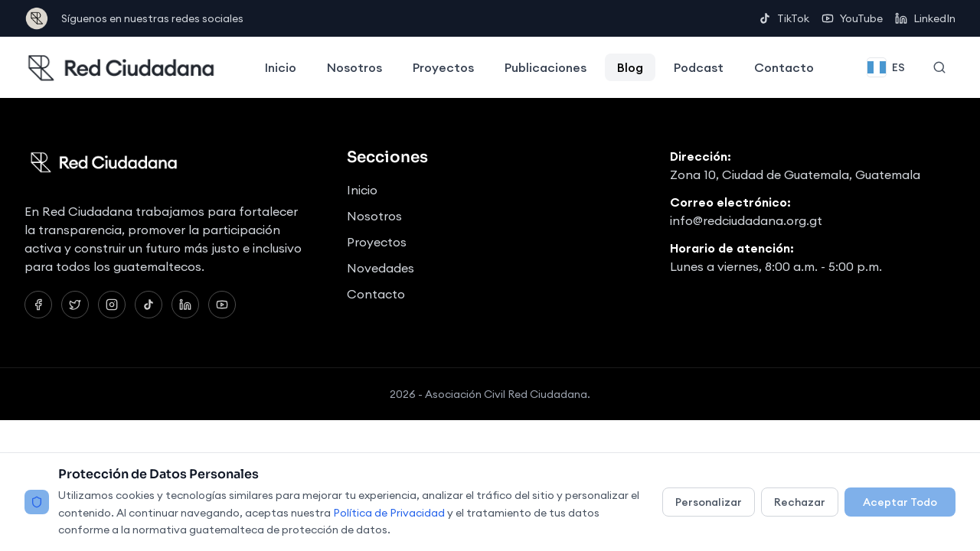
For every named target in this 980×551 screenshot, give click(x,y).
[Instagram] (112, 305)
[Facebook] (38, 305)
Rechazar (800, 502)
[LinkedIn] (185, 305)
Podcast (699, 67)
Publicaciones (546, 67)
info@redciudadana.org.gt (746, 220)
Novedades (381, 268)
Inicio (281, 67)
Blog (630, 67)
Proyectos (443, 67)
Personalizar (709, 502)
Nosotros (354, 67)
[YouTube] (222, 305)
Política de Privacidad (389, 513)
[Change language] (886, 67)
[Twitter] (75, 305)
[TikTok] (149, 305)
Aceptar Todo (900, 502)
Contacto (784, 67)
